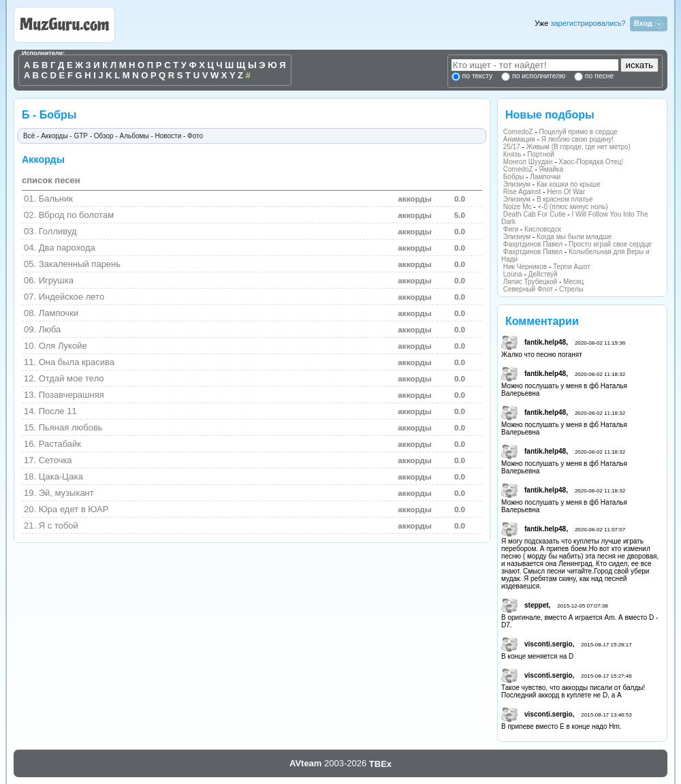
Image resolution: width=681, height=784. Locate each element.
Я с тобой (59, 526)
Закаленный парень (80, 264)
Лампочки (545, 177)
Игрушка (56, 280)
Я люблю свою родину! (577, 139)
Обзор (104, 136)
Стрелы (571, 289)
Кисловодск (543, 229)
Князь (512, 154)
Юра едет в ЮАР (74, 509)
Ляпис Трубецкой (530, 282)
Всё (29, 136)
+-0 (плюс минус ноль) (572, 207)
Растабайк (60, 444)
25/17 (512, 147)
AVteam (305, 763)
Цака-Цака (61, 476)
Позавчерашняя (72, 395)
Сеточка (56, 460)
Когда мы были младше (574, 237)
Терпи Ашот (572, 267)
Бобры (514, 177)
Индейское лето (72, 297)
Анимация (519, 139)
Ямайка (551, 169)
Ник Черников (525, 267)
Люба (50, 329)
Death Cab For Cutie (535, 214)
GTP (80, 136)
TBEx (380, 764)
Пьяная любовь (71, 427)
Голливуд (58, 231)
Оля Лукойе (63, 346)
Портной (540, 154)
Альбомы (134, 136)
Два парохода (67, 248)
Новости (169, 136)
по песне (598, 76)
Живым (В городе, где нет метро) (579, 147)
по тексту (477, 76)
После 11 (58, 411)
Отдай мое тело (72, 378)
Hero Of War (566, 192)
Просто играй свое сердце (610, 244)
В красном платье (565, 199)
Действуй (542, 274)
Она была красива (77, 362)
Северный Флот (528, 289)
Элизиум (517, 184)
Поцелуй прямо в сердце (579, 132)
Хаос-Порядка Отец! (591, 162)
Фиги (511, 229)
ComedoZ (518, 132)
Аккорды (54, 136)
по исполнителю (538, 76)
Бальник (56, 199)
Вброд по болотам (76, 215)
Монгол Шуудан (528, 162)
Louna (513, 274)
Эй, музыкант (66, 493)
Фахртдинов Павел (533, 244)
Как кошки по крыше (569, 184)
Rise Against (522, 192)
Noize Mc (518, 207)
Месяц (573, 282)
